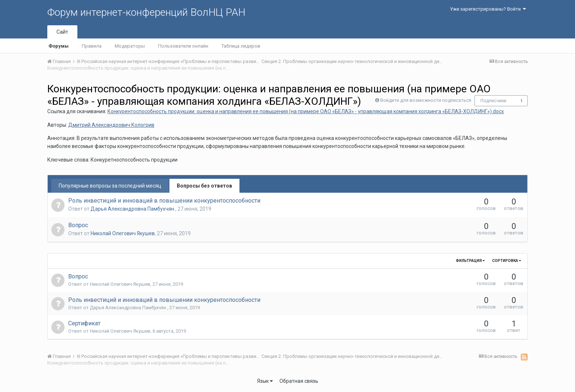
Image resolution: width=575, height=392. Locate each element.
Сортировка (507, 261)
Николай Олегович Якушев (123, 233)
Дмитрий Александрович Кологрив (111, 125)
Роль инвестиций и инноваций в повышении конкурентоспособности (164, 201)
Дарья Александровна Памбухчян (133, 209)
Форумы (58, 46)
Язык (265, 381)
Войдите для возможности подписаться (426, 100)
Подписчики (493, 101)
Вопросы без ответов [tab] (204, 186)
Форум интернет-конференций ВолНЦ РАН (146, 12)
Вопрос (78, 225)
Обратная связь (299, 381)
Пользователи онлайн (183, 46)
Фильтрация (470, 261)
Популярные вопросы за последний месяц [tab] (110, 186)
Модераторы (130, 46)
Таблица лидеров (241, 46)
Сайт (62, 32)
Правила (92, 46)
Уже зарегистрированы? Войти (488, 9)
